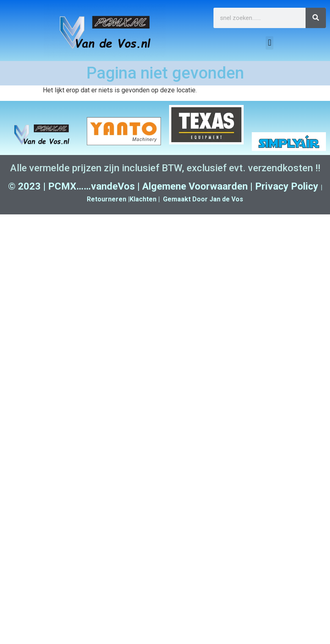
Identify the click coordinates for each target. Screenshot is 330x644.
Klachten (143, 199)
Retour (97, 199)
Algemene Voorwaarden (195, 186)
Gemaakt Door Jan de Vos (203, 199)
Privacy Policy (287, 186)
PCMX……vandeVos (91, 186)
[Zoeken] (316, 18)
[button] (269, 43)
